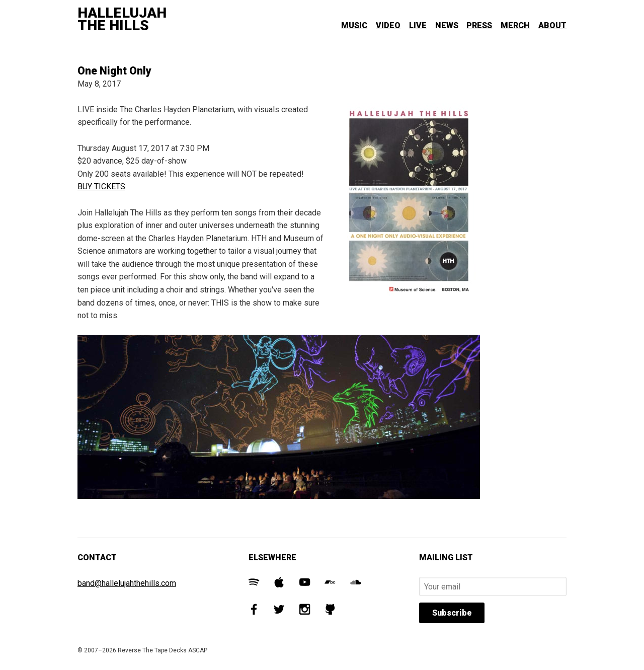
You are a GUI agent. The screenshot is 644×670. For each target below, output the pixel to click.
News (447, 25)
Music (354, 25)
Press (479, 25)
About (552, 25)
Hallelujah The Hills (122, 19)
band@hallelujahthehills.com (127, 583)
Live (418, 25)
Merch (515, 25)
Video (388, 25)
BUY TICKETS (101, 187)
